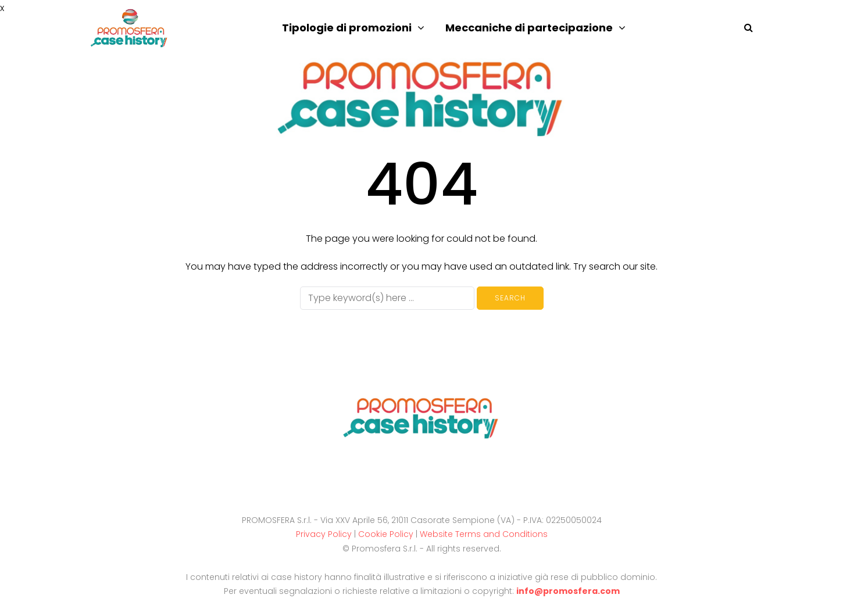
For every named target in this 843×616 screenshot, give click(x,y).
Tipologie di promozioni (347, 28)
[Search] (387, 298)
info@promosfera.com (568, 591)
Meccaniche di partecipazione (529, 28)
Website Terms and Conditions (484, 534)
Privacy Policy (324, 534)
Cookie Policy (386, 534)
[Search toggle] (744, 28)
